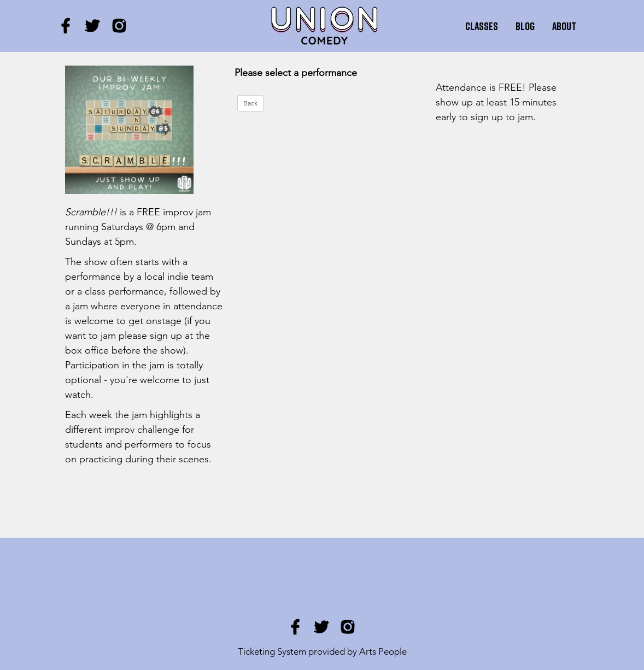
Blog (525, 26)
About (564, 26)
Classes (482, 26)
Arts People (383, 651)
